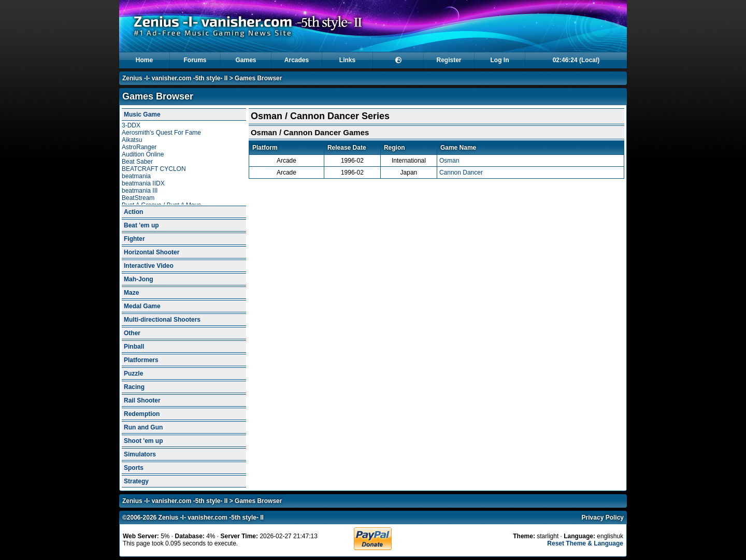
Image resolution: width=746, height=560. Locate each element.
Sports (134, 468)
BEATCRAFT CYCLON (154, 169)
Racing (134, 387)
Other (132, 333)
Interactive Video (149, 266)
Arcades (297, 60)
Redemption (142, 414)
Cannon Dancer (461, 173)
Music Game (142, 114)
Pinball (134, 347)
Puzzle (133, 374)
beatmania (136, 176)
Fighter (134, 239)
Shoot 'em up (144, 441)
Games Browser (258, 78)
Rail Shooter (142, 400)
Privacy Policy (603, 518)
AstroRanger (139, 147)
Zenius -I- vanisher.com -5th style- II (175, 78)
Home (144, 60)
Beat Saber (137, 162)
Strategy (136, 481)
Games (246, 60)
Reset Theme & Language (585, 543)
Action (133, 212)
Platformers (141, 360)
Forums (195, 60)
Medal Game (142, 306)
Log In (500, 60)
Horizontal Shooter (152, 252)
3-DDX (131, 125)
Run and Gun (143, 427)
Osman (449, 161)
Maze (131, 293)
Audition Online (143, 154)
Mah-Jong (139, 279)
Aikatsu (132, 140)
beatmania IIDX (143, 183)
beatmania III (140, 191)
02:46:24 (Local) (576, 60)
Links (347, 60)
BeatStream (138, 198)
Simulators (140, 454)
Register (449, 60)
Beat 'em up (141, 225)
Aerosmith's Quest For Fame (161, 133)
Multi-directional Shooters (162, 320)
